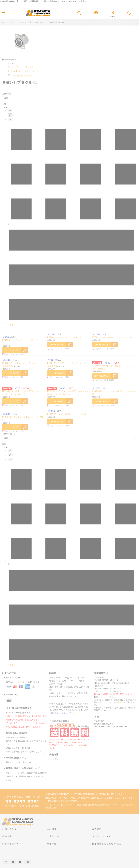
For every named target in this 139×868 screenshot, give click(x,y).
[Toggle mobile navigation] (3, 13)
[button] (79, 13)
